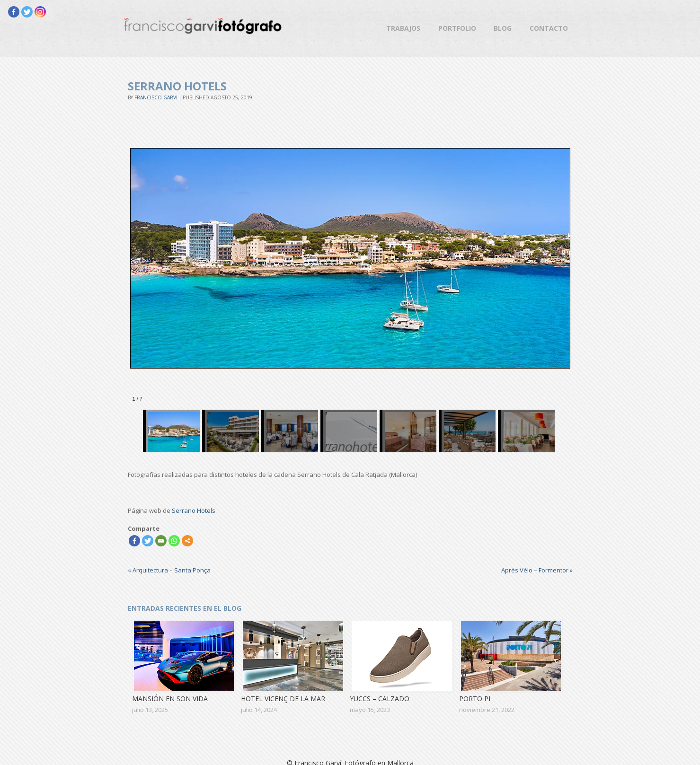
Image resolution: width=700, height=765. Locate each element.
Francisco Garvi (156, 97)
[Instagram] (40, 12)
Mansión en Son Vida (170, 699)
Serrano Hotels (194, 510)
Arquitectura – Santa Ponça (169, 570)
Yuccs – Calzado (380, 699)
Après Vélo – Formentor (537, 570)
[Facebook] (14, 12)
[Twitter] (27, 12)
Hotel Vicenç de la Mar (283, 699)
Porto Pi (475, 699)
